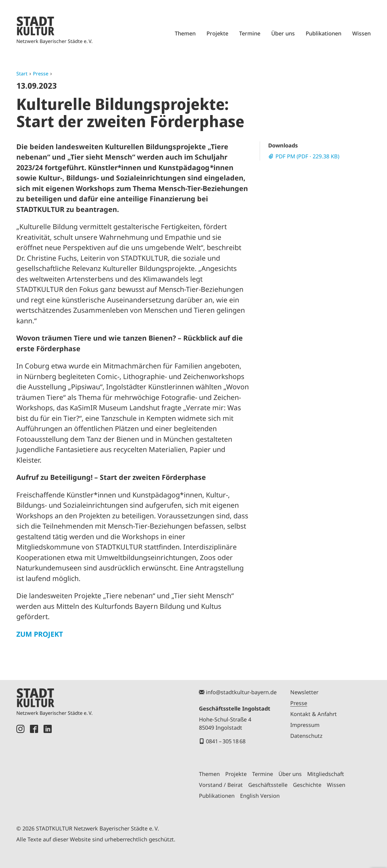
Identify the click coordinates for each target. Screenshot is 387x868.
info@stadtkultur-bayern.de (241, 692)
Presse (41, 74)
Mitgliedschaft (326, 774)
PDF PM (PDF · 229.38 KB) (307, 156)
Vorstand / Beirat (221, 785)
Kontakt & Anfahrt (314, 714)
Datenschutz (306, 736)
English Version (260, 796)
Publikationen (324, 33)
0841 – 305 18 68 (226, 741)
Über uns (283, 33)
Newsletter (304, 692)
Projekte (217, 33)
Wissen (361, 33)
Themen (185, 33)
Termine (250, 33)
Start (22, 74)
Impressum (305, 725)
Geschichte (307, 785)
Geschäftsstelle (268, 785)
